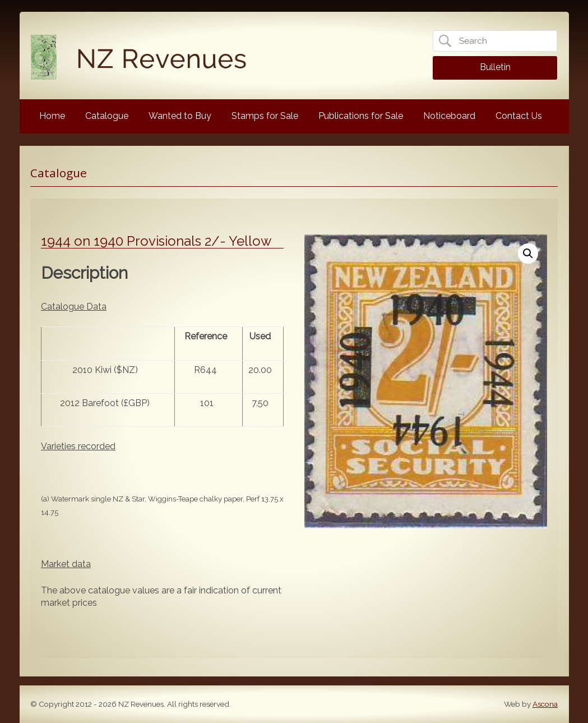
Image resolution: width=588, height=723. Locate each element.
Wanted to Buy (180, 116)
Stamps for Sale (265, 116)
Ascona (545, 704)
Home (52, 116)
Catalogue (107, 116)
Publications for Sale (361, 116)
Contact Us (519, 116)
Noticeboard (449, 116)
